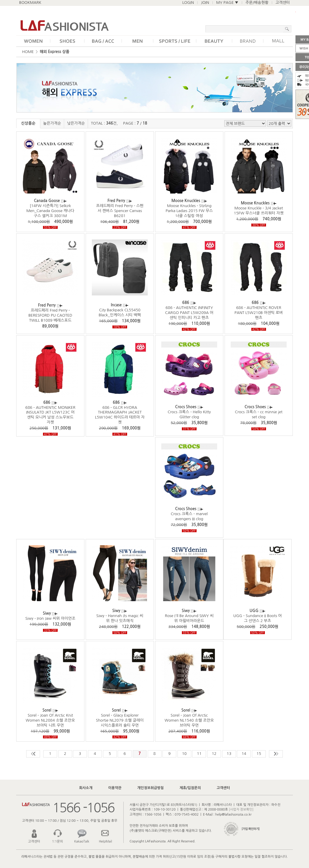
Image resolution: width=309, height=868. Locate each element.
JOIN (205, 3)
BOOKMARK (30, 3)
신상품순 (28, 123)
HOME (28, 52)
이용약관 (115, 788)
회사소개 (86, 788)
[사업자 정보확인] (241, 810)
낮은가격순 (76, 123)
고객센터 (283, 3)
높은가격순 (52, 123)
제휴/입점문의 (190, 788)
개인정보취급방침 (150, 788)
